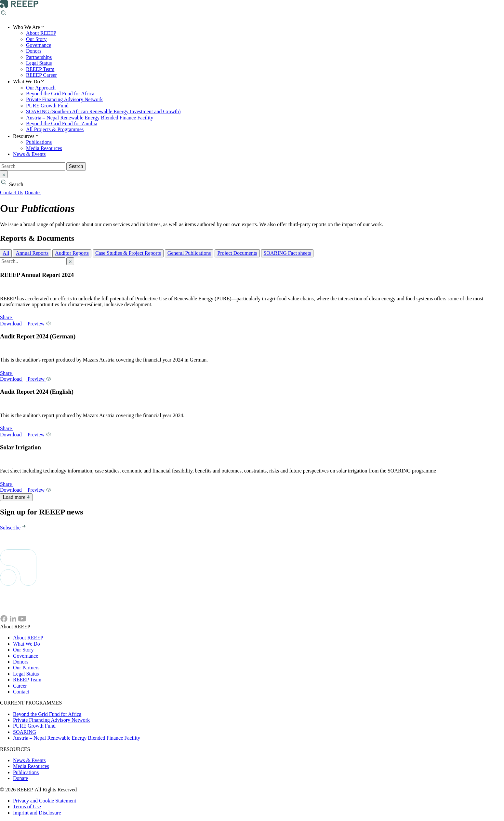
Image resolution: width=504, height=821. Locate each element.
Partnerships (39, 57)
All (6, 253)
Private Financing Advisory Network (64, 99)
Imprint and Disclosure (37, 813)
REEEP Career (41, 75)
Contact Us (12, 192)
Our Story (36, 39)
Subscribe (14, 528)
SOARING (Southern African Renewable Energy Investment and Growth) (103, 111)
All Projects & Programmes (55, 129)
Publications (39, 142)
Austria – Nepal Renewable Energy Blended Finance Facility (90, 118)
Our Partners (26, 668)
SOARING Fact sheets (287, 253)
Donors (34, 51)
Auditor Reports (72, 253)
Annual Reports (32, 253)
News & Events (29, 154)
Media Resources (44, 148)
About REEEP (41, 33)
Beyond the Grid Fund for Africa (60, 94)
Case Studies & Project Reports (128, 253)
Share (10, 317)
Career (20, 686)
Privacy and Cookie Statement (45, 801)
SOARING (25, 732)
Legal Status (39, 63)
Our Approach (41, 88)
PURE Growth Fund (47, 106)
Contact (21, 692)
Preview (40, 324)
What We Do (27, 644)
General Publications (189, 253)
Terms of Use (27, 807)
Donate (36, 192)
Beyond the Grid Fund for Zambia (62, 123)
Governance (39, 45)
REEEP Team (40, 69)
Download (14, 324)
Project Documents (237, 253)
